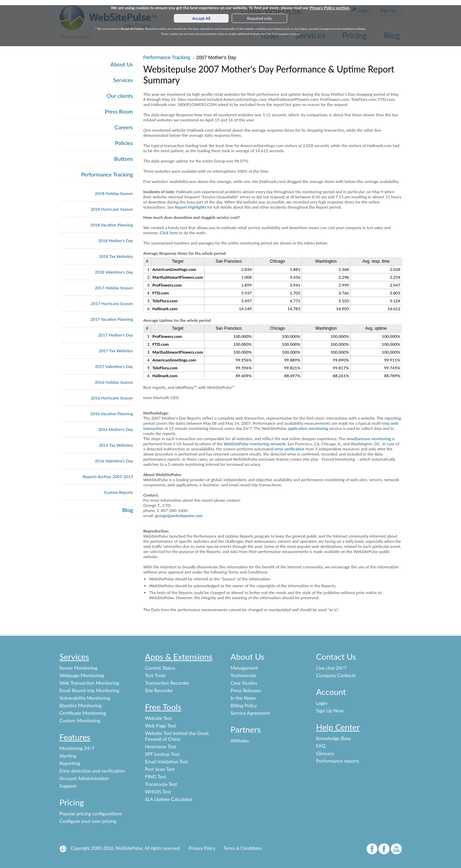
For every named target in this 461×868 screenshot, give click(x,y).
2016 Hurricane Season (112, 398)
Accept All (201, 18)
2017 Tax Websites (116, 351)
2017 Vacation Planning (112, 319)
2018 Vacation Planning (112, 225)
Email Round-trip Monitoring (89, 690)
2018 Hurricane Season (112, 209)
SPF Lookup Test (162, 754)
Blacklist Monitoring (81, 705)
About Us (122, 64)
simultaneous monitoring (369, 439)
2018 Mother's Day (116, 241)
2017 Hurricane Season (112, 304)
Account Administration (84, 778)
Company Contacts (336, 675)
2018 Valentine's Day (114, 272)
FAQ (321, 746)
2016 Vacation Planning (112, 414)
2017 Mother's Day (116, 335)
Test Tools (155, 675)
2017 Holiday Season (114, 288)
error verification (290, 449)
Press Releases (246, 690)
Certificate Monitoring (83, 713)
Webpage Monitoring (82, 675)
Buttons (124, 159)
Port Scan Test (160, 769)
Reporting (70, 763)
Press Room (119, 111)
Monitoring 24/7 (77, 748)
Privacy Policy (202, 848)
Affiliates (240, 741)
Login (322, 703)
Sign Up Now (330, 711)
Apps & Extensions (179, 656)
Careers (124, 127)
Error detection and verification (92, 771)
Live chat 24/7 (331, 668)
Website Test (159, 718)
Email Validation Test (167, 761)
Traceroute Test (161, 784)
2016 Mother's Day (116, 429)
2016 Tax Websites (116, 445)
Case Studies (244, 683)
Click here (169, 233)
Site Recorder (159, 690)
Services (123, 80)
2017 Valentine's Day (114, 366)
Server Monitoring (79, 668)
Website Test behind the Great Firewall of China (177, 736)
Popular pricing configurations (91, 813)
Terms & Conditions (243, 848)
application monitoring (308, 428)
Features (75, 737)
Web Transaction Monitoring (89, 683)
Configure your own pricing (88, 821)
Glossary (325, 753)
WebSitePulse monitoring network (254, 444)
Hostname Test (161, 746)
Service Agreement (251, 713)
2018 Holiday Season (114, 193)
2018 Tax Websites (116, 256)
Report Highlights (191, 207)
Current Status (160, 668)
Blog (127, 510)
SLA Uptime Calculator (169, 799)
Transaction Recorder (167, 683)
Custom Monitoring (80, 720)
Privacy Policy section (330, 8)
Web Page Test (161, 726)
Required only (260, 18)
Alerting (68, 756)
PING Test (156, 777)
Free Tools (163, 707)
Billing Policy (244, 705)
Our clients (120, 96)
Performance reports (338, 761)
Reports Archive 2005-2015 (108, 477)
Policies (124, 143)
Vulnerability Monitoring (85, 698)
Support (68, 786)
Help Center (338, 727)
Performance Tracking (107, 174)
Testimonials (244, 675)
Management (245, 668)
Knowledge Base (334, 738)
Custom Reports (119, 492)
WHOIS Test (158, 792)
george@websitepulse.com (179, 516)
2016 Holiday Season (114, 382)
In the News (243, 698)
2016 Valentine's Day (114, 461)
